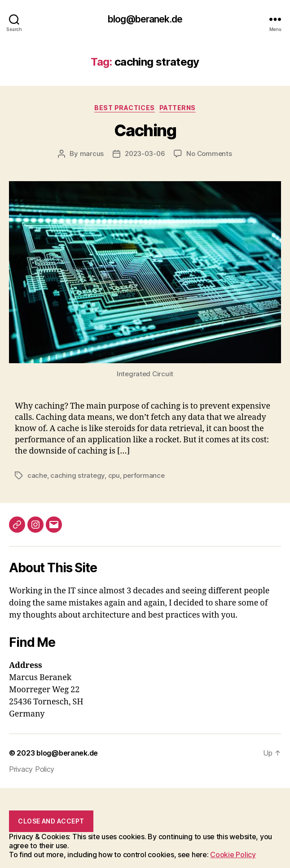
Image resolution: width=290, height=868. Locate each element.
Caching (145, 130)
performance (144, 475)
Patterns (178, 108)
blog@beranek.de (145, 19)
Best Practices (124, 108)
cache (37, 475)
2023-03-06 (145, 154)
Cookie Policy (233, 855)
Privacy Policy (32, 769)
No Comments (209, 154)
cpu (114, 475)
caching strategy (77, 475)
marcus (92, 154)
